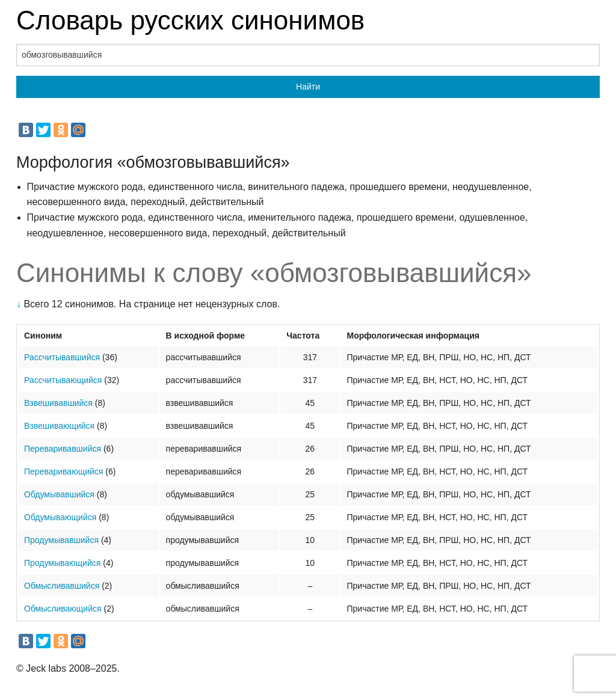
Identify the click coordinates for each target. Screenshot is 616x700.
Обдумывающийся (60, 517)
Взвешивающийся (59, 426)
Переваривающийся (63, 471)
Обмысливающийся (63, 609)
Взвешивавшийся (58, 403)
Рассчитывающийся (63, 380)
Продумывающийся (62, 563)
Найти (308, 87)
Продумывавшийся (61, 540)
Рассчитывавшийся (62, 357)
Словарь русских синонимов (190, 20)
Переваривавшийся (63, 449)
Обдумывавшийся (59, 494)
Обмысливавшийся (62, 586)
